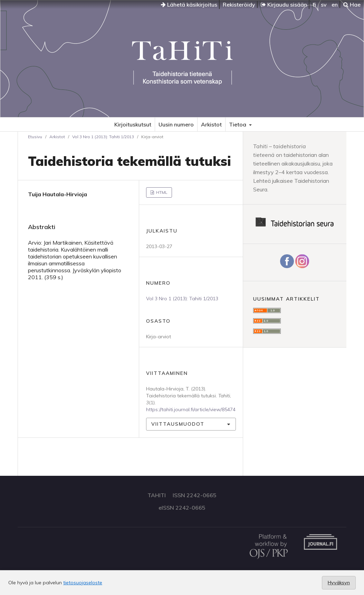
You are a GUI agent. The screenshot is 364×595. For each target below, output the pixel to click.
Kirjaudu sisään (284, 4)
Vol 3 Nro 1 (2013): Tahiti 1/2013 (103, 137)
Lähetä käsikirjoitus (189, 4)
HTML (161, 192)
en (335, 4)
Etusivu (35, 137)
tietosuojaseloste (83, 583)
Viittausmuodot (178, 424)
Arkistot (211, 124)
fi (314, 4)
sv (324, 4)
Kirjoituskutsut (133, 124)
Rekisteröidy (239, 4)
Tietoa (238, 124)
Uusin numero (176, 124)
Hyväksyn (339, 583)
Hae (352, 4)
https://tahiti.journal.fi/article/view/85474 (191, 409)
